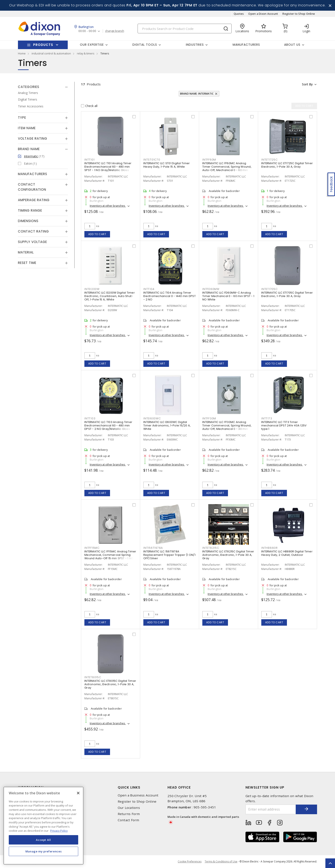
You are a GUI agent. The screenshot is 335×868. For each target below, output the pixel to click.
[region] (43, 826)
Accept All (43, 840)
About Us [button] (292, 45)
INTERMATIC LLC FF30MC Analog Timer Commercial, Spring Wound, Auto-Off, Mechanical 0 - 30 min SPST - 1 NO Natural (227, 427)
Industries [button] (195, 45)
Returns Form (129, 814)
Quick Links (129, 787)
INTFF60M (209, 160)
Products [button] (43, 45)
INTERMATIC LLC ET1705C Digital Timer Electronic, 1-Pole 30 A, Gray (287, 294)
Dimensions (28, 221)
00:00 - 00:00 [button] (87, 31)
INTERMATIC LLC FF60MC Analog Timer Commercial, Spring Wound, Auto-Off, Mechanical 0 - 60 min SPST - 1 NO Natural (227, 168)
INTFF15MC (92, 548)
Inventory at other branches (108, 206)
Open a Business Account (138, 795)
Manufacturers (246, 45)
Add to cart (97, 234)
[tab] (43, 87)
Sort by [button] (307, 84)
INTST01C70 (152, 160)
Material (26, 252)
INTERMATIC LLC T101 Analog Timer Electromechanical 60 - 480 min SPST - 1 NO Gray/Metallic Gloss (108, 167)
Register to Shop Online (299, 14)
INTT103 (90, 418)
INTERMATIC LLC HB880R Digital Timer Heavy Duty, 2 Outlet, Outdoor (287, 553)
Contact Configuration (32, 187)
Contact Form (129, 820)
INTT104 (149, 289)
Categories (29, 87)
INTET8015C (93, 677)
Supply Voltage (32, 242)
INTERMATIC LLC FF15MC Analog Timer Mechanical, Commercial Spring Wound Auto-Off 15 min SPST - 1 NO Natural (110, 557)
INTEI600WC (152, 418)
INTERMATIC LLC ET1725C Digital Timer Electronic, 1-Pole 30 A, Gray (287, 165)
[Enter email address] (271, 809)
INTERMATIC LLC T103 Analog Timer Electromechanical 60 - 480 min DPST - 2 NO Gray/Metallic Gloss (108, 425)
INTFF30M (209, 418)
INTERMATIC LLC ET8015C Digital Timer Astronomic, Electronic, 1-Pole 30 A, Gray (110, 684)
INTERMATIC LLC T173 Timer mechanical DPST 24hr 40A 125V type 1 (284, 425)
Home (22, 53)
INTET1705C (270, 289)
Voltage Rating (33, 138)
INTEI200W (92, 289)
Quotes (239, 14)
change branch (115, 31)
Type (22, 118)
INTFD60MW (211, 289)
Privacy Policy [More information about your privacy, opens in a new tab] (59, 831)
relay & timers (86, 53)
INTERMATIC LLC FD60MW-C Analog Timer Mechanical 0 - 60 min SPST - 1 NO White (228, 296)
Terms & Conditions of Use (221, 861)
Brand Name (29, 149)
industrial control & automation (51, 53)
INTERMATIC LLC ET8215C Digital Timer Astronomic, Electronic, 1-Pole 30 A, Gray (228, 555)
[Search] (185, 29)
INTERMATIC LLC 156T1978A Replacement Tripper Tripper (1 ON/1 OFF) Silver (169, 555)
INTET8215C (211, 548)
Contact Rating (33, 231)
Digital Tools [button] (145, 45)
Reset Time (27, 263)
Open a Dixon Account (263, 14)
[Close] (78, 793)
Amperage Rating (34, 200)
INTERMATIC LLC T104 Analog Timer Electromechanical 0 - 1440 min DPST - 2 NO (170, 296)
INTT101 (89, 160)
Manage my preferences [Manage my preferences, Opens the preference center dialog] (44, 851)
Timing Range (30, 210)
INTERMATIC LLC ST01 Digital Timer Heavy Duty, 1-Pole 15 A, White (167, 165)
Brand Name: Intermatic (197, 94)
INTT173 (267, 418)
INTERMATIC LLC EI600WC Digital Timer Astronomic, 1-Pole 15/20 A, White (167, 425)
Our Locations (129, 808)
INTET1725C (270, 160)
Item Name (27, 128)
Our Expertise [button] (92, 45)
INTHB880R (270, 548)
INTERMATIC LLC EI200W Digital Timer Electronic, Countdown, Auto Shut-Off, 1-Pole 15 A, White (110, 296)
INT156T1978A (153, 548)
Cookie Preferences (190, 862)
